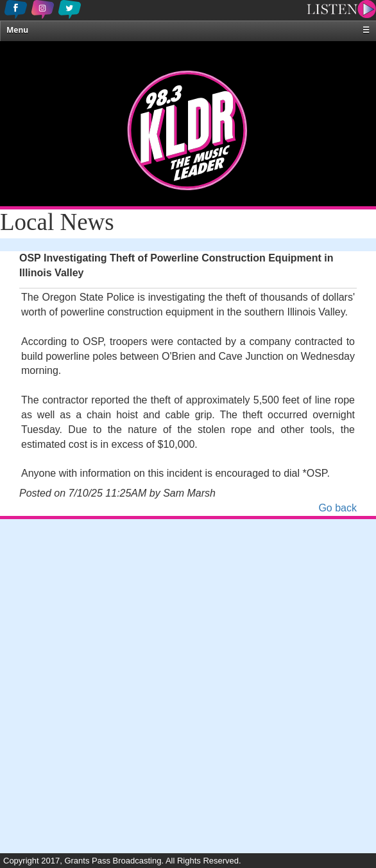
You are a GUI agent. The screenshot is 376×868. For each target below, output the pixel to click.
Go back (338, 508)
